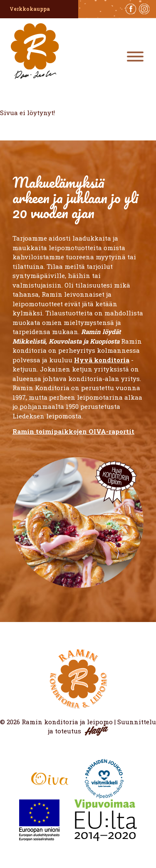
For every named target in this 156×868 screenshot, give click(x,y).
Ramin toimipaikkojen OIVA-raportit (73, 431)
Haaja (97, 730)
